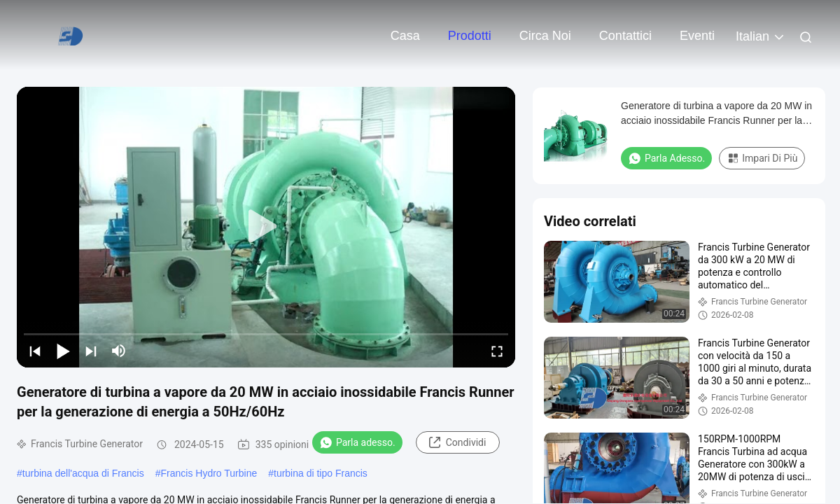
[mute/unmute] (119, 351)
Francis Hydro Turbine (209, 473)
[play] (266, 227)
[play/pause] (63, 351)
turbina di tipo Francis (321, 473)
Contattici (625, 36)
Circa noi (545, 36)
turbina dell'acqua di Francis (83, 473)
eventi (697, 36)
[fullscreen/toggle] (497, 351)
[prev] (35, 351)
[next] (91, 351)
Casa (405, 36)
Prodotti (470, 36)
